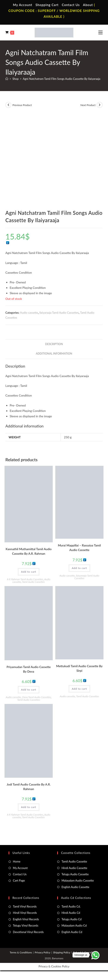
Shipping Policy (62, 952)
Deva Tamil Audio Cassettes (37, 697)
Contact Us (71, 5)
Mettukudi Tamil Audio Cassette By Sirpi (79, 668)
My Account (23, 5)
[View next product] (100, 105)
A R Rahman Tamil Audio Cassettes (25, 579)
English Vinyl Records (26, 919)
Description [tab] (54, 344)
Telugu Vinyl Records (26, 925)
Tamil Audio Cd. (71, 906)
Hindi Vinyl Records (25, 913)
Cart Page (19, 880)
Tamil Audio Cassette (74, 861)
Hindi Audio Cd (71, 913)
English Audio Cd (72, 932)
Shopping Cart (47, 5)
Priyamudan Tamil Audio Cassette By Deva (29, 669)
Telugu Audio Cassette (75, 874)
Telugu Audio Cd (72, 919)
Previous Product (22, 105)
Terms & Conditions (21, 952)
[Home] (7, 79)
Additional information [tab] (54, 354)
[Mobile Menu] (100, 32)
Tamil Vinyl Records (25, 906)
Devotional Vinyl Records (28, 932)
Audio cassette (29, 313)
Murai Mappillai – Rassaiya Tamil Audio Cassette (79, 548)
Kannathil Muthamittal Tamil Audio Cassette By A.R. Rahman (29, 551)
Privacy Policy (42, 952)
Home (17, 861)
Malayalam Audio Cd (74, 925)
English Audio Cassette (75, 887)
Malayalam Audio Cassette (78, 880)
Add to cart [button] (29, 572)
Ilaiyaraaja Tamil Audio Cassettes (59, 313)
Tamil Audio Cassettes (34, 582)
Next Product (88, 105)
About (88, 5)
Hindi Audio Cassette (74, 868)
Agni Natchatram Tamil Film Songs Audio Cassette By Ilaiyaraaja (62, 79)
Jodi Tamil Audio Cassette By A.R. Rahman (29, 787)
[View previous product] (8, 105)
